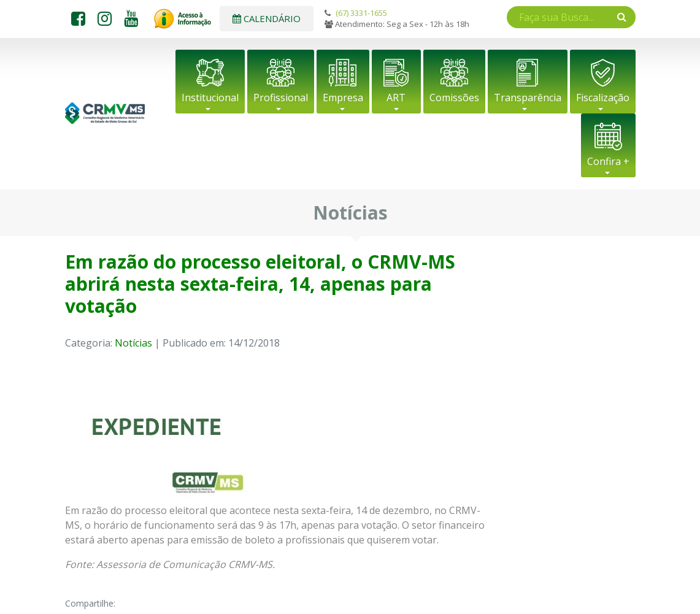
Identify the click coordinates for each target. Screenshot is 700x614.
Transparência (528, 98)
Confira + (608, 161)
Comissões (454, 98)
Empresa (343, 98)
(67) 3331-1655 (361, 13)
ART (396, 98)
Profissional (281, 98)
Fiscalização (603, 98)
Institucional (210, 98)
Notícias (133, 343)
